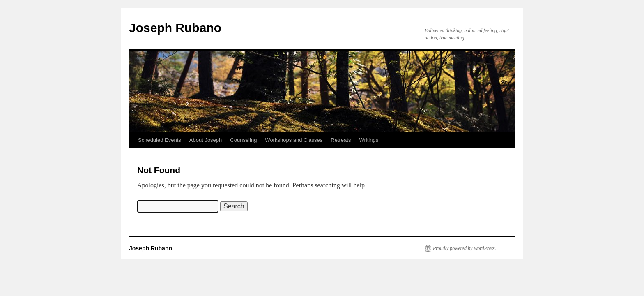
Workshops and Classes (294, 140)
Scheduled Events (160, 140)
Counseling (243, 140)
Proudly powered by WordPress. (465, 248)
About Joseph (206, 140)
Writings (369, 140)
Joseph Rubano (175, 28)
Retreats (341, 140)
